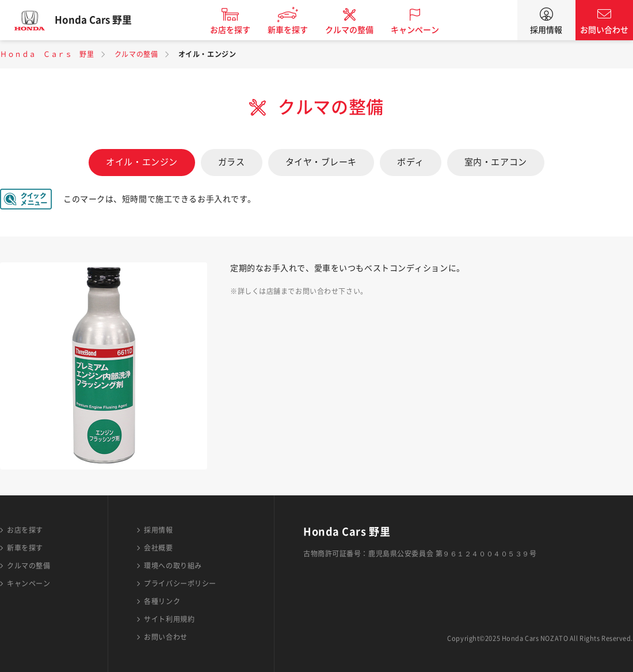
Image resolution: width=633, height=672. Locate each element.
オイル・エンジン (142, 162)
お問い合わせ (604, 30)
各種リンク (162, 601)
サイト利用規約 (169, 619)
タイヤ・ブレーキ (321, 162)
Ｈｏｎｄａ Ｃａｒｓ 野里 (47, 54)
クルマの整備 (357, 30)
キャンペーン (422, 30)
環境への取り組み (173, 566)
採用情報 (546, 30)
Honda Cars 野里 (101, 20)
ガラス (232, 162)
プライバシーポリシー (180, 583)
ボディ (411, 162)
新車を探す (295, 30)
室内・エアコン (496, 162)
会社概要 (158, 548)
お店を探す (238, 30)
